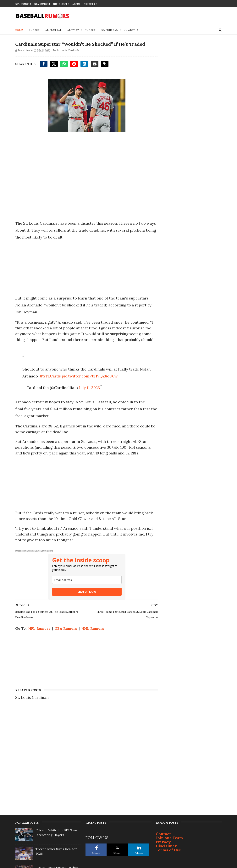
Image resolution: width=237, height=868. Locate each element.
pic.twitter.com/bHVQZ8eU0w (101, 376)
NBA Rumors (42, 4)
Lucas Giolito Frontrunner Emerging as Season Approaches (55, 841)
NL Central (110, 30)
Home (19, 30)
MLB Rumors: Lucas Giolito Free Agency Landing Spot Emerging (55, 785)
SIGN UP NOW (85, 592)
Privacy (163, 736)
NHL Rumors (61, 4)
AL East (34, 30)
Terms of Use (168, 744)
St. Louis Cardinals (68, 51)
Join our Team (169, 732)
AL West (73, 30)
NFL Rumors (23, 4)
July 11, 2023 (89, 388)
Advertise (91, 4)
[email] (85, 580)
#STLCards (62, 376)
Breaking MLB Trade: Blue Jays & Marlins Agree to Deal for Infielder (58, 804)
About (76, 4)
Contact (163, 728)
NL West (130, 30)
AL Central (54, 30)
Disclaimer (166, 740)
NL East (90, 30)
